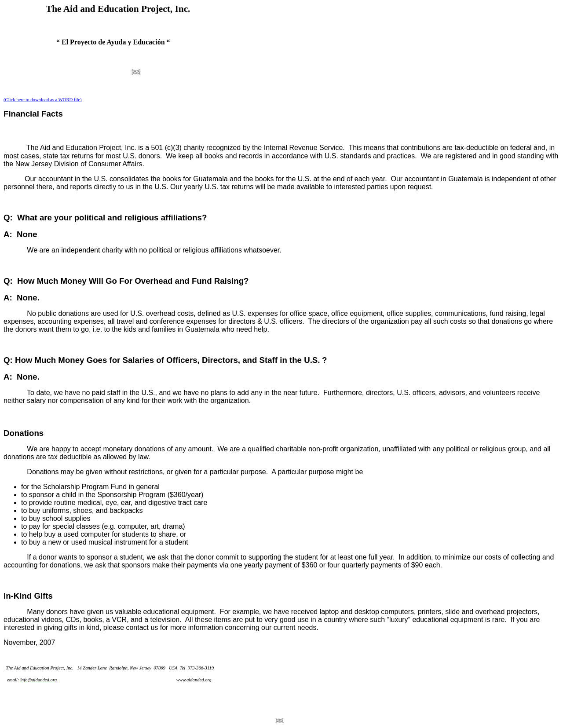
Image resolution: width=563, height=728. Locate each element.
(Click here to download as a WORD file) (43, 100)
